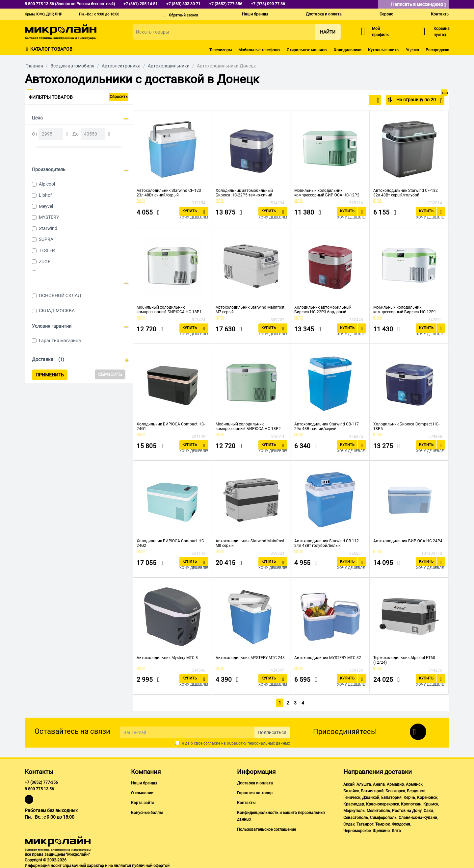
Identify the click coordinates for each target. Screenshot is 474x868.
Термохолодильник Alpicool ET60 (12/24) (404, 660)
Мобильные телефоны (259, 50)
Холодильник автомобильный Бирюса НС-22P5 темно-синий (244, 193)
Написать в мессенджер (419, 5)
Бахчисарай (372, 790)
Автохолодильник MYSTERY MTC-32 (328, 658)
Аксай (349, 783)
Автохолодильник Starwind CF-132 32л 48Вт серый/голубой (406, 193)
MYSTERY (49, 217)
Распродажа (437, 50)
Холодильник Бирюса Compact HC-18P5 (406, 426)
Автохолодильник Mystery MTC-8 (167, 658)
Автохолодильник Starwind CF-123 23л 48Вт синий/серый (169, 193)
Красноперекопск (382, 803)
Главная (34, 66)
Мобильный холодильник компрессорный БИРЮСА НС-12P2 (327, 193)
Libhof (45, 195)
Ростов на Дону (407, 810)
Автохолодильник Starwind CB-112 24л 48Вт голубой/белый (327, 543)
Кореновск (427, 796)
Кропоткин (411, 803)
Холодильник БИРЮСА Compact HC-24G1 (171, 426)
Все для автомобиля (72, 66)
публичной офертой (151, 864)
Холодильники (348, 50)
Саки (428, 810)
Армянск (414, 783)
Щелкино (381, 830)
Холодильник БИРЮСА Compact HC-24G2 (171, 543)
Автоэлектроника (121, 66)
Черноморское (357, 830)
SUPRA (46, 239)
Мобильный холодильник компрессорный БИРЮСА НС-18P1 (169, 310)
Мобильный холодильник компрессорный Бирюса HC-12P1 (405, 310)
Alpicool (47, 184)
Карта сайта (143, 802)
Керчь (409, 796)
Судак (349, 823)
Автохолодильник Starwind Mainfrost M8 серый (250, 543)
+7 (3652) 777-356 (41, 781)
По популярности (358, 101)
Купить (190, 211)
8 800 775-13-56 (39, 788)
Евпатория (391, 796)
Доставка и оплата (324, 14)
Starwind (48, 228)
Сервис (386, 14)
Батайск (351, 790)
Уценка (412, 50)
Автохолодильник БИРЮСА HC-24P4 (408, 541)
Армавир (395, 783)
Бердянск (416, 790)
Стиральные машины (307, 50)
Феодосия (401, 823)
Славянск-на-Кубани (418, 816)
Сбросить (119, 97)
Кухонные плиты (384, 50)
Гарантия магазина (60, 341)
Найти (328, 32)
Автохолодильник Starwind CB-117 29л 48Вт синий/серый (327, 426)
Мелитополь (378, 810)
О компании (142, 792)
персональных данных (269, 742)
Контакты (440, 14)
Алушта (364, 783)
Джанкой (371, 796)
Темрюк (382, 823)
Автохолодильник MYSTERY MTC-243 (250, 658)
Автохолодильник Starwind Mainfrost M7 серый (250, 310)
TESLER (47, 250)
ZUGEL (46, 262)
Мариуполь (354, 810)
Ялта (396, 830)
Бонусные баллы (147, 811)
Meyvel (46, 206)
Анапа (379, 783)
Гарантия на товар (255, 792)
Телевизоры (221, 50)
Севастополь (356, 816)
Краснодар (354, 803)
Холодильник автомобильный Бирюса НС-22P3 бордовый (323, 310)
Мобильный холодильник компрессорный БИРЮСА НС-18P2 (248, 426)
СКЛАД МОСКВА (57, 311)
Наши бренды (255, 14)
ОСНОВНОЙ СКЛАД (60, 295)
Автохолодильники (169, 66)
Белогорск (395, 790)
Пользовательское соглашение (266, 828)
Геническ (352, 796)
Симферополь (383, 816)
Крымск (431, 803)
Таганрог (365, 823)
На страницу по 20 (419, 101)
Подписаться (272, 731)
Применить (50, 375)
